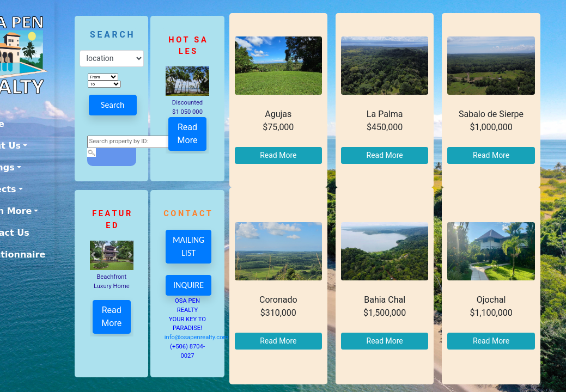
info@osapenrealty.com (215, 337)
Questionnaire (43, 255)
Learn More (36, 211)
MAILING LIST (206, 246)
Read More (204, 131)
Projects (29, 189)
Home (23, 124)
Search (132, 105)
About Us (31, 146)
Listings (28, 167)
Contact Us (35, 233)
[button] (187, 79)
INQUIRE (206, 285)
